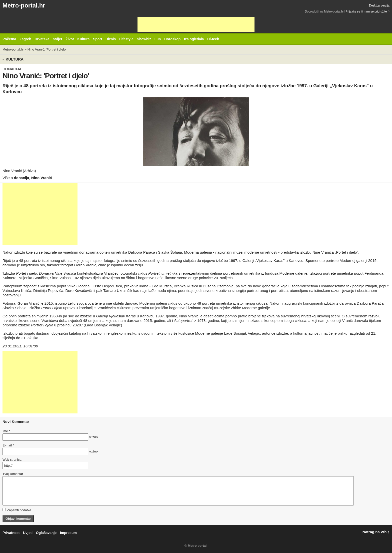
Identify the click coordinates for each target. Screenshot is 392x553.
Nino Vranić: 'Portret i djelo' (47, 49)
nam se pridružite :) (377, 12)
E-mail (8, 445)
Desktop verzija (379, 6)
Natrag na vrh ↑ (376, 532)
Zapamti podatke (17, 510)
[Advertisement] (196, 25)
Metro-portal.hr (24, 5)
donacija (22, 178)
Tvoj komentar (13, 474)
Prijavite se (353, 12)
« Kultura (13, 59)
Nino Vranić (42, 178)
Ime (6, 431)
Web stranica (12, 460)
